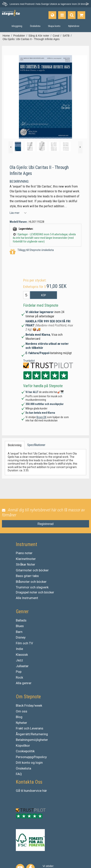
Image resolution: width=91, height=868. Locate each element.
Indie (19, 649)
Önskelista (23, 768)
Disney (21, 637)
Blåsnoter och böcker (31, 582)
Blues (20, 626)
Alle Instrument (27, 598)
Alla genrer (24, 683)
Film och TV (24, 643)
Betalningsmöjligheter (32, 740)
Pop (19, 672)
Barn (19, 632)
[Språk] (52, 15)
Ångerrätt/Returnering (32, 734)
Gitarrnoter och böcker (32, 570)
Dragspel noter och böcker (35, 592)
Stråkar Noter (26, 564)
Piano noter (24, 553)
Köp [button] (44, 295)
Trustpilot (29, 361)
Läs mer (15, 213)
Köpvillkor (23, 746)
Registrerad (45, 524)
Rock (19, 677)
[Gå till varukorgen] (81, 15)
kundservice (33, 791)
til (22, 791)
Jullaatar (22, 666)
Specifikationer (36, 445)
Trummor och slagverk (32, 587)
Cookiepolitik (25, 751)
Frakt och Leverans (30, 728)
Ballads (21, 620)
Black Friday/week (29, 705)
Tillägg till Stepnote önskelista (32, 252)
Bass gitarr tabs (27, 576)
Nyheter (21, 723)
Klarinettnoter (26, 559)
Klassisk (22, 655)
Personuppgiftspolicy (31, 757)
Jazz (19, 660)
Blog (19, 717)
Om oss (22, 711)
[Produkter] (62, 15)
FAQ (19, 774)
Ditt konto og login (29, 763)
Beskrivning (15, 445)
